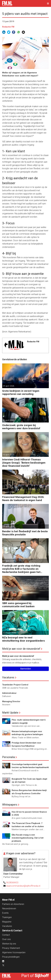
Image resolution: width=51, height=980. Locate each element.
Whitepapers (10, 805)
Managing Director (11, 701)
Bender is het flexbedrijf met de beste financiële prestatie (25, 533)
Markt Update (10, 713)
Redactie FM (8, 27)
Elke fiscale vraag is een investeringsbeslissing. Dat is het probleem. (28, 838)
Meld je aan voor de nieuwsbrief (21, 649)
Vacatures (8, 677)
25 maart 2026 (9, 598)
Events (5, 913)
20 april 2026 (8, 420)
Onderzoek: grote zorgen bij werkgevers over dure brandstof (21, 427)
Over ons (6, 939)
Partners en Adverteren (13, 904)
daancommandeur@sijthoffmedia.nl (23, 886)
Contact (6, 935)
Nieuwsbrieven (9, 909)
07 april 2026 (8, 561)
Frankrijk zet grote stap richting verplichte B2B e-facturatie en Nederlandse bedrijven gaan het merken (21, 569)
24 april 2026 (8, 386)
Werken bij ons (9, 944)
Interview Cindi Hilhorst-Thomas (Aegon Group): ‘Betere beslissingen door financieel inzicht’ (24, 463)
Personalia (8, 757)
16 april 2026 (8, 455)
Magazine (7, 922)
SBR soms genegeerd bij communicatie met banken (18, 605)
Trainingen (7, 917)
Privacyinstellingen (11, 957)
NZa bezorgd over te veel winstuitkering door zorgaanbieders (23, 639)
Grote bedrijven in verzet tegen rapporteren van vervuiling (21, 392)
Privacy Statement (11, 948)
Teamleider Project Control (15, 685)
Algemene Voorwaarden (14, 952)
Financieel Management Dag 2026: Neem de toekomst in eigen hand (23, 499)
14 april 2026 (8, 526)
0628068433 (12, 883)
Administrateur (9, 693)
